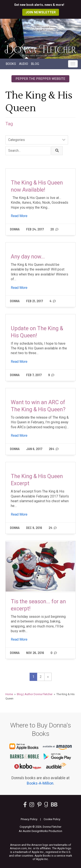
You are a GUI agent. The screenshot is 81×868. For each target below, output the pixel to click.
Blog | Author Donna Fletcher (35, 694)
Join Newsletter (41, 12)
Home (9, 694)
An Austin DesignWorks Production (40, 831)
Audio (24, 64)
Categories (17, 140)
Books (11, 64)
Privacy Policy (29, 819)
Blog (35, 64)
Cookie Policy (52, 819)
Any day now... (28, 256)
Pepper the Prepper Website (40, 79)
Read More (19, 216)
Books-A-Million (40, 783)
